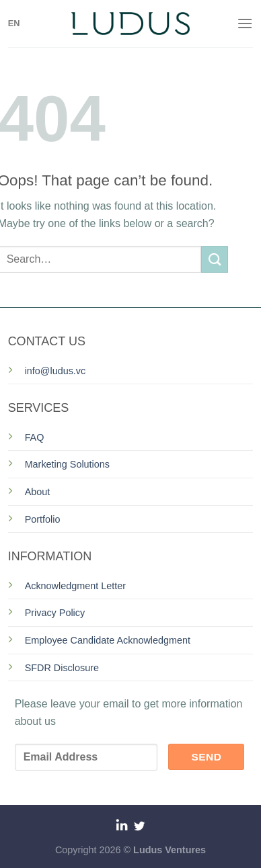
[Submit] (215, 259)
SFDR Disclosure (62, 668)
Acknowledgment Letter (75, 586)
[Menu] (245, 23)
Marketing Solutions (67, 464)
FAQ (35, 437)
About (38, 492)
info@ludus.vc (55, 371)
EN (14, 23)
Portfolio (43, 519)
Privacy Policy (55, 613)
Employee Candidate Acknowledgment (108, 640)
